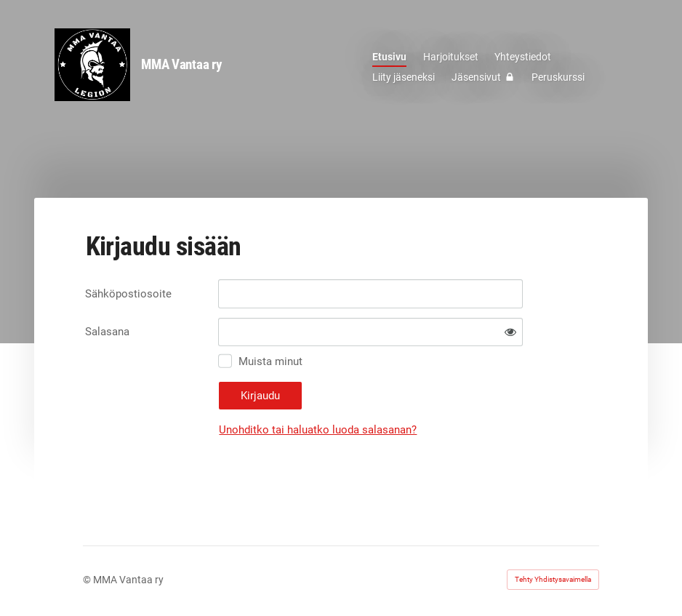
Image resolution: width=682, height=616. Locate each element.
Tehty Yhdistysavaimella (553, 579)
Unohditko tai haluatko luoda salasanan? (318, 430)
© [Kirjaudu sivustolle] (88, 580)
